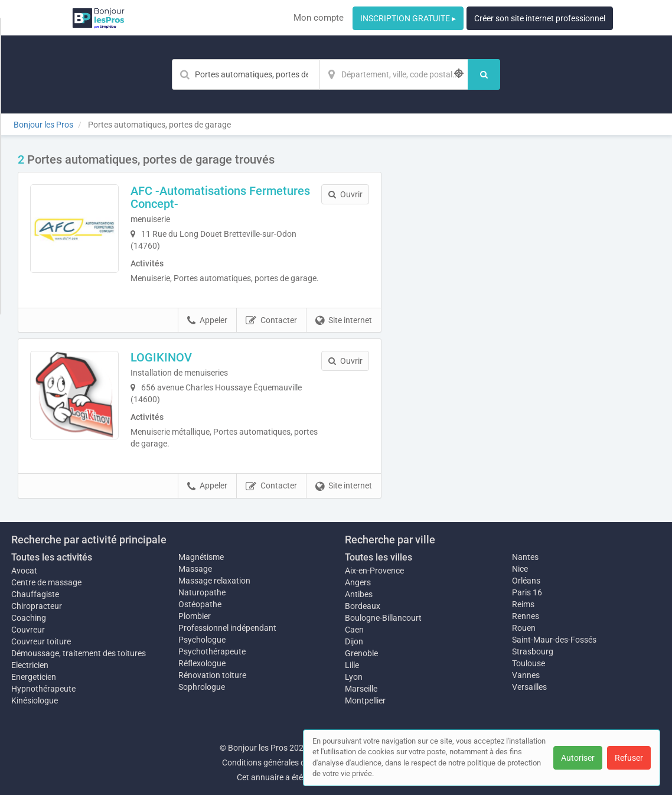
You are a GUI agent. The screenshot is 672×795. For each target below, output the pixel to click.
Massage (195, 569)
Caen (354, 630)
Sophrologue (202, 687)
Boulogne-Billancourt (383, 618)
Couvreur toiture (41, 641)
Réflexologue (202, 663)
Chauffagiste (35, 594)
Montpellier (365, 700)
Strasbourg (533, 651)
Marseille (361, 689)
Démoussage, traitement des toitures (79, 653)
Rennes (526, 616)
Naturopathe (202, 592)
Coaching (29, 618)
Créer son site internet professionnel (540, 18)
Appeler (207, 321)
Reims (523, 604)
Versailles (529, 687)
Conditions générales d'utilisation (282, 763)
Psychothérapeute (212, 651)
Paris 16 (527, 592)
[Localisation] (394, 74)
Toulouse (529, 663)
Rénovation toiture (212, 675)
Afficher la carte (527, 320)
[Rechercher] (484, 74)
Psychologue (202, 640)
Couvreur (28, 630)
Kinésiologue (35, 700)
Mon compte (319, 18)
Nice (520, 569)
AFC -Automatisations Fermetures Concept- (220, 197)
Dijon (354, 641)
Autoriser (578, 758)
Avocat (24, 571)
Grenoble (361, 653)
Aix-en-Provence (374, 571)
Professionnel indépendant (227, 628)
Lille (352, 665)
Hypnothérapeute (43, 689)
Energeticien (34, 677)
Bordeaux (363, 606)
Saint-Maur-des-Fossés (554, 640)
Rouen (524, 628)
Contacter (271, 321)
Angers (358, 582)
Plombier (195, 616)
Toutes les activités (52, 557)
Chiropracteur (37, 606)
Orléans (526, 581)
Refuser (629, 758)
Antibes (359, 594)
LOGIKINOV (161, 357)
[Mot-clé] (246, 74)
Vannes (526, 675)
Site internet (344, 321)
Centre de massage (46, 582)
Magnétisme (201, 557)
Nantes (525, 557)
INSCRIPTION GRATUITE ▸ (408, 18)
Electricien (30, 665)
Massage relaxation (214, 581)
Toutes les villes (379, 557)
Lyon (354, 677)
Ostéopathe (200, 604)
